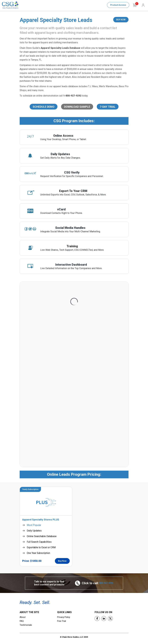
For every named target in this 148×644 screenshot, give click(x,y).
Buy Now (62, 561)
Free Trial (62, 621)
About (23, 617)
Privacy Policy (64, 617)
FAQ (22, 621)
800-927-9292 (106, 583)
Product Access (118, 5)
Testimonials (26, 625)
